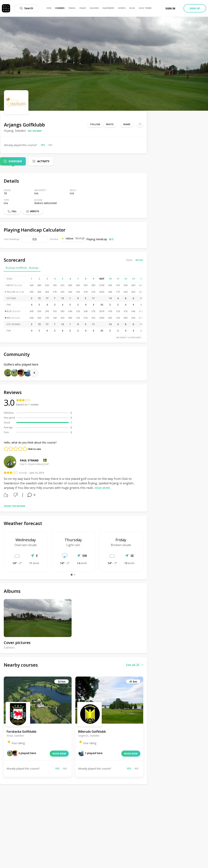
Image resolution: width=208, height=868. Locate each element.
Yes (43, 145)
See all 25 (135, 665)
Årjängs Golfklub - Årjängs (22, 268)
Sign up (195, 8)
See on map (35, 131)
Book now (59, 754)
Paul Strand (29, 460)
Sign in (170, 8)
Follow (95, 124)
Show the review (15, 506)
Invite (110, 124)
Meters (139, 260)
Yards (129, 260)
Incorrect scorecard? (129, 338)
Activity (43, 161)
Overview (15, 161)
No (50, 145)
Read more (103, 488)
